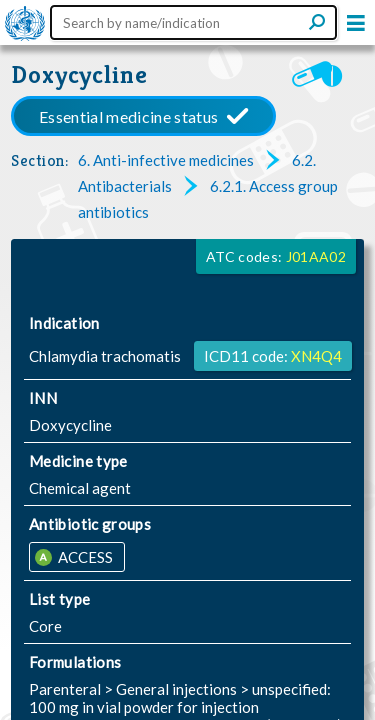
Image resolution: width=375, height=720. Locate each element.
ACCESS (84, 557)
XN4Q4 (316, 356)
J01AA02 (316, 256)
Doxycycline (79, 74)
